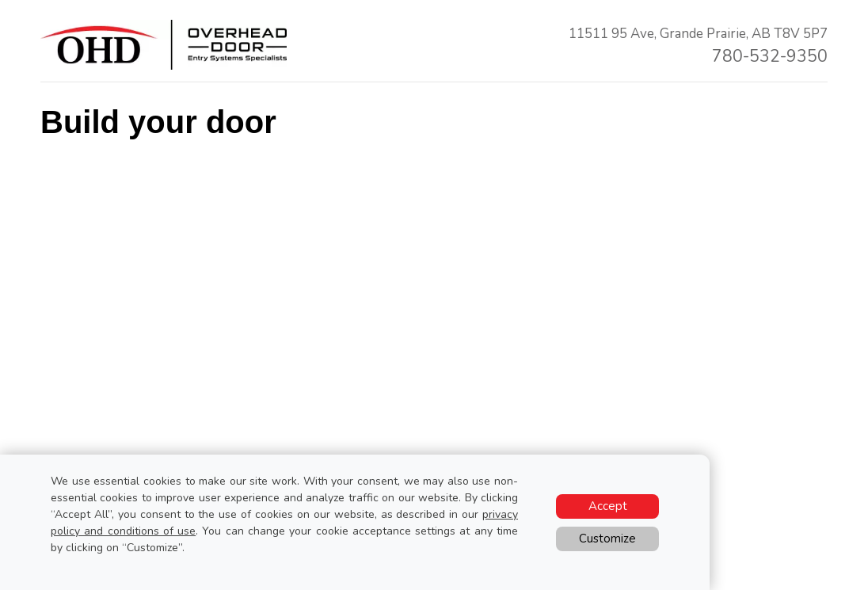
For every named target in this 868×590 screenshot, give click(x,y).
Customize (607, 539)
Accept (608, 506)
